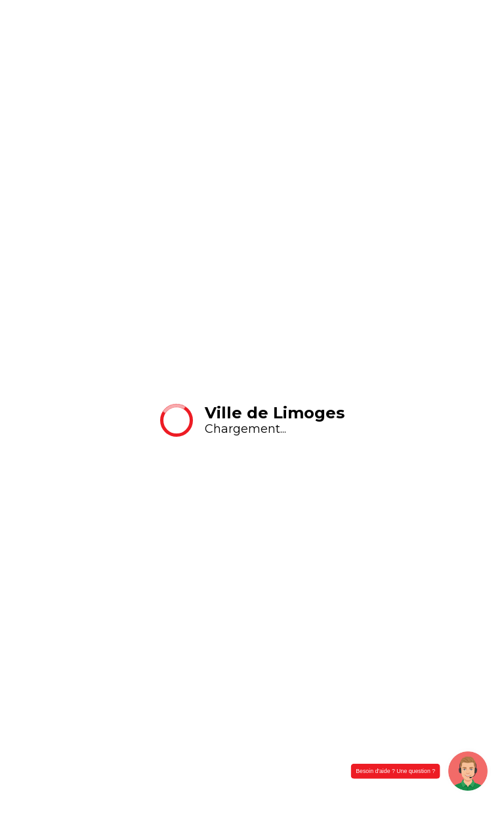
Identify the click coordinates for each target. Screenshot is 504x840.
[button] (468, 771)
